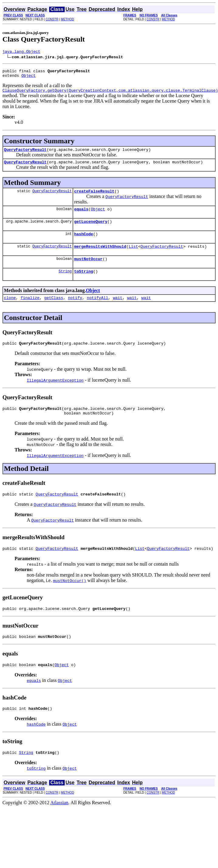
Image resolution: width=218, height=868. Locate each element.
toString (83, 283)
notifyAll (97, 310)
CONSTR (52, 19)
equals (81, 216)
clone (10, 310)
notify (75, 310)
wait (118, 310)
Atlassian (60, 824)
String (65, 283)
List (133, 256)
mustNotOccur (88, 270)
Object (28, 78)
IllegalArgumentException (55, 394)
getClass (54, 310)
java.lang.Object (21, 52)
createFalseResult (94, 197)
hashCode (83, 243)
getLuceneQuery (91, 230)
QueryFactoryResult (25, 154)
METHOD (68, 19)
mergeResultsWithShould (100, 256)
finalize (30, 310)
